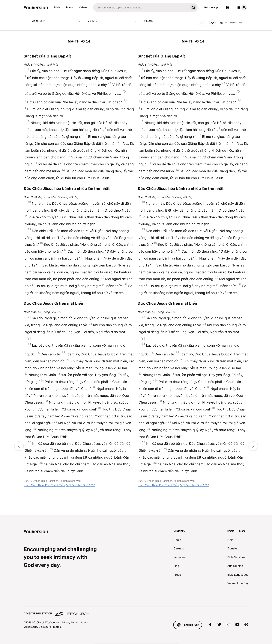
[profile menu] (241, 7)
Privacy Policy (70, 622)
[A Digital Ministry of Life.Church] (136, 612)
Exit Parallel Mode (231, 23)
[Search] (141, 7)
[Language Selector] (228, 7)
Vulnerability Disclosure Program (43, 627)
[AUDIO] (202, 23)
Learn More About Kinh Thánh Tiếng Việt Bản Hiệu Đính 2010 (59, 485)
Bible (57, 7)
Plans (69, 7)
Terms (84, 622)
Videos (83, 7)
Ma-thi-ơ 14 (57, 21)
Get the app (211, 7)
